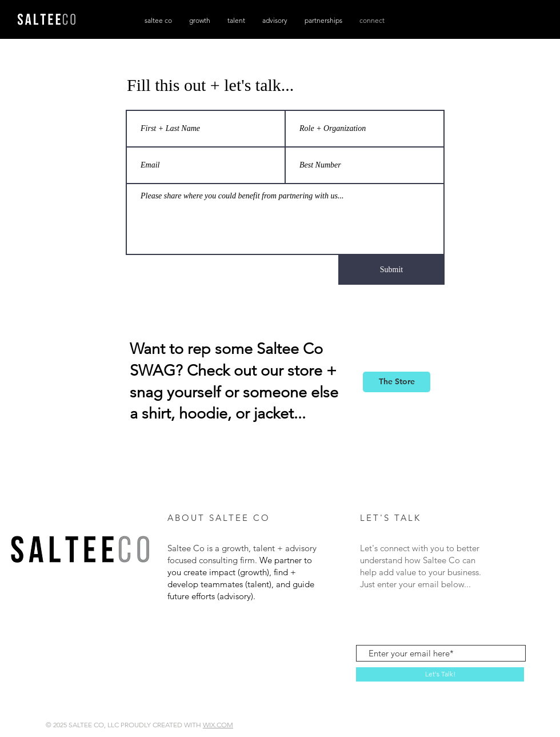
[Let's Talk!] (440, 674)
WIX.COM (218, 725)
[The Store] (397, 382)
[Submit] (391, 270)
